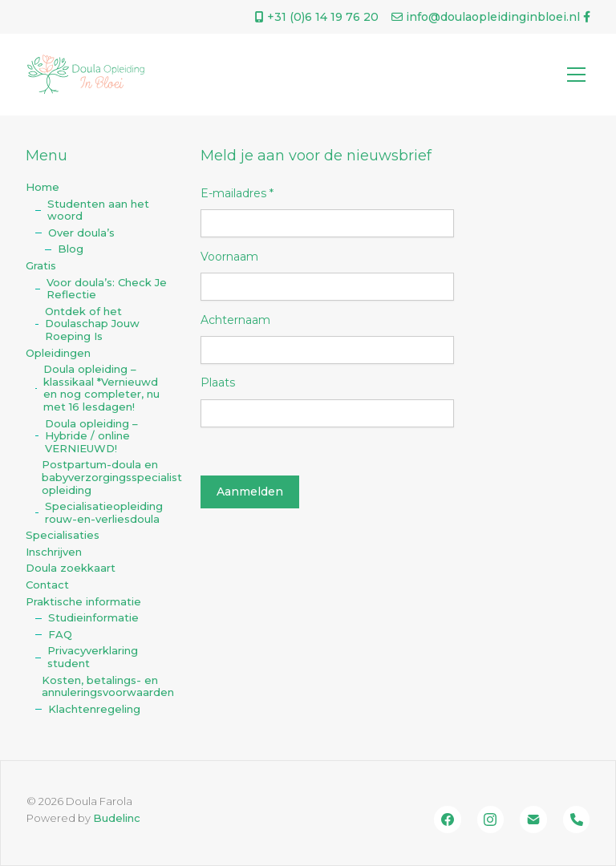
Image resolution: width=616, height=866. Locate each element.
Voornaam (229, 257)
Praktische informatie (83, 602)
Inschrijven (54, 552)
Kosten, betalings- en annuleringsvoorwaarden (107, 687)
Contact (47, 585)
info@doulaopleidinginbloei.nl (486, 17)
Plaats (218, 382)
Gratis (41, 266)
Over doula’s (81, 233)
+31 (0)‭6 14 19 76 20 (317, 17)
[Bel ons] (577, 819)
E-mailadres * (237, 193)
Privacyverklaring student (93, 657)
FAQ (60, 635)
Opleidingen (58, 353)
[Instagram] (491, 819)
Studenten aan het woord (98, 210)
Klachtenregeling (94, 709)
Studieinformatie (93, 618)
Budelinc (117, 818)
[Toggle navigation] (576, 75)
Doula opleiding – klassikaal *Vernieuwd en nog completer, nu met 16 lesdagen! (101, 388)
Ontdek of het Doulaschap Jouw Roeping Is (92, 324)
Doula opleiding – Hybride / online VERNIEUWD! (91, 436)
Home (43, 187)
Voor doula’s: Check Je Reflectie (107, 289)
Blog (71, 249)
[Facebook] (448, 819)
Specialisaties (63, 535)
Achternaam (235, 320)
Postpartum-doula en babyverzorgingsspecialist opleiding (107, 477)
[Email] (533, 819)
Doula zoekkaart (71, 568)
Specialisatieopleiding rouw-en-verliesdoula (104, 513)
